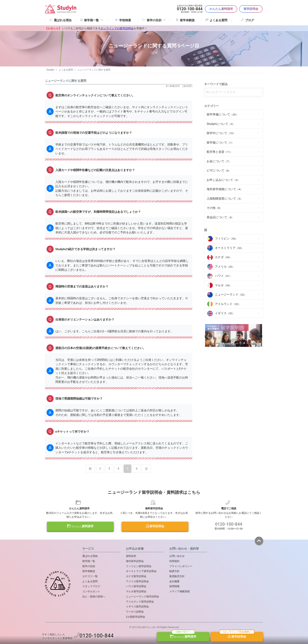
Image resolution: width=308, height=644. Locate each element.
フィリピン (226, 239)
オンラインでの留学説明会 (117, 28)
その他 (214, 208)
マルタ (223, 285)
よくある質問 (218, 20)
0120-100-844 (229, 524)
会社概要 (174, 581)
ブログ (250, 20)
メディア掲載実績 (180, 591)
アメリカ (225, 267)
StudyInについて (221, 124)
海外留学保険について (225, 189)
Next (259, 336)
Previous (209, 336)
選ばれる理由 (63, 20)
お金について (219, 161)
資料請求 (80, 526)
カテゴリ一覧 (90, 576)
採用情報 (174, 586)
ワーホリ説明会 (135, 612)
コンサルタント (91, 591)
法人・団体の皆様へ (94, 597)
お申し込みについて (223, 180)
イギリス (225, 313)
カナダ (223, 257)
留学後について (220, 143)
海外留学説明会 (135, 561)
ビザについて (219, 170)
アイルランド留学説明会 (140, 602)
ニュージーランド (231, 295)
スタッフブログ (91, 586)
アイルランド (228, 304)
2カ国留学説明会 (136, 617)
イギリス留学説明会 (137, 607)
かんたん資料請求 (221, 9)
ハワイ (223, 276)
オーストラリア (229, 248)
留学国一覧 (94, 20)
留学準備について (222, 114)
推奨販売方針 (177, 576)
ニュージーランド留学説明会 (143, 597)
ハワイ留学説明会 (136, 586)
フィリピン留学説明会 (139, 566)
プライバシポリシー (181, 566)
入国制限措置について (225, 199)
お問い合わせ (177, 556)
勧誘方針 (174, 571)
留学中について (221, 133)
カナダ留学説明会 (136, 576)
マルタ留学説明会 (136, 591)
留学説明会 (251, 9)
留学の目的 (89, 566)
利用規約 (174, 561)
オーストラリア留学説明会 (141, 571)
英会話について (220, 217)
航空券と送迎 (220, 152)
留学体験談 (187, 20)
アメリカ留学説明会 (137, 581)
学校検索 (125, 20)
